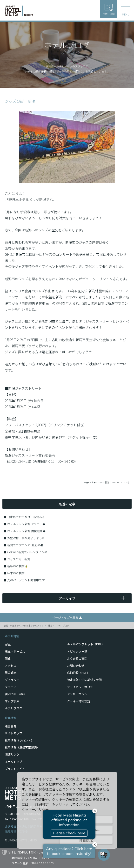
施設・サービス (15, 651)
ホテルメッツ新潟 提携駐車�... (27, 531)
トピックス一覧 (77, 651)
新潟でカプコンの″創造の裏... (26, 545)
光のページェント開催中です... (27, 580)
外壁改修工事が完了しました (26, 538)
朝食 (8, 658)
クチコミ (11, 687)
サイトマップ (13, 733)
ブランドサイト (15, 769)
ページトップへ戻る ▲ (67, 617)
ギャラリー (12, 680)
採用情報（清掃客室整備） (22, 747)
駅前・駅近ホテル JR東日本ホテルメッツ (24, 626)
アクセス (10, 666)
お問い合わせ (76, 666)
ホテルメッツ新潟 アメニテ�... (27, 524)
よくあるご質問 (77, 658)
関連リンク (12, 754)
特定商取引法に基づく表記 (84, 680)
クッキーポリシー (79, 694)
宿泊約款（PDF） (78, 673)
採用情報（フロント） (19, 740)
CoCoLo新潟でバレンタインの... (28, 552)
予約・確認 (109, 9)
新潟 (50, 626)
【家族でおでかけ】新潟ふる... (27, 517)
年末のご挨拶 (16, 573)
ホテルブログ (63, 626)
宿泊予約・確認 (15, 694)
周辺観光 (11, 673)
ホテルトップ (13, 761)
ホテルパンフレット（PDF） (86, 644)
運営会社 (11, 726)
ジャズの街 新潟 (19, 559)
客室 (8, 644)
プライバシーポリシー (81, 687)
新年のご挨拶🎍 (18, 566)
